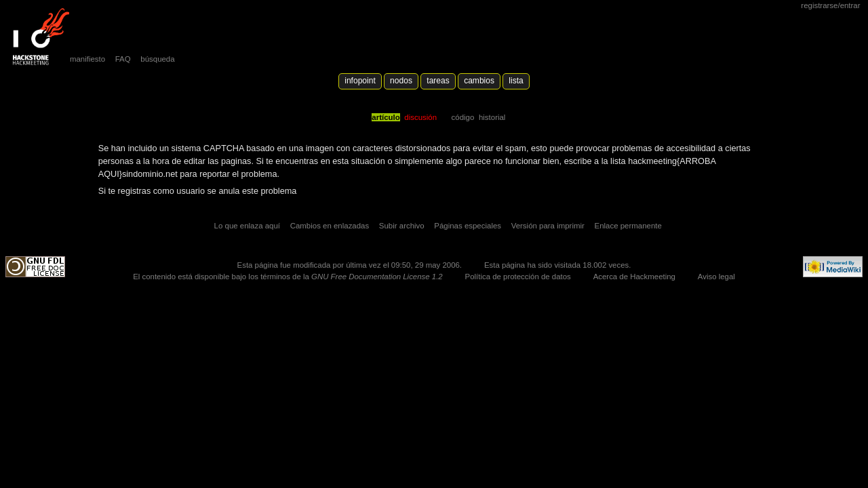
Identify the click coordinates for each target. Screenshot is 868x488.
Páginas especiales (468, 226)
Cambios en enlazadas (330, 226)
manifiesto (87, 59)
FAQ (123, 59)
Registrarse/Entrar (830, 5)
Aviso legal (716, 277)
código (463, 117)
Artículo (386, 117)
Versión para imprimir (548, 226)
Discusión (420, 117)
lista (516, 81)
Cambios (479, 81)
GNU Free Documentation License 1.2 (377, 277)
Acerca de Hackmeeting (634, 277)
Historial (492, 117)
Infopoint (360, 81)
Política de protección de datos (518, 277)
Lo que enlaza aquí (247, 226)
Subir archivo (402, 226)
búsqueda (157, 59)
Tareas (438, 81)
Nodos (401, 81)
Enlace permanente (628, 226)
